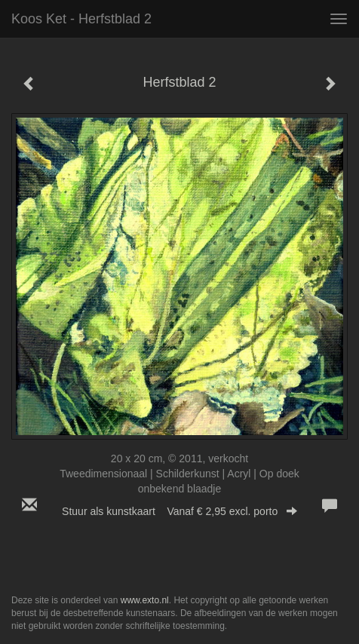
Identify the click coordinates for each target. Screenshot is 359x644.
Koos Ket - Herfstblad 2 (81, 19)
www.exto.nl (145, 600)
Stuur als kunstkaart (179, 511)
